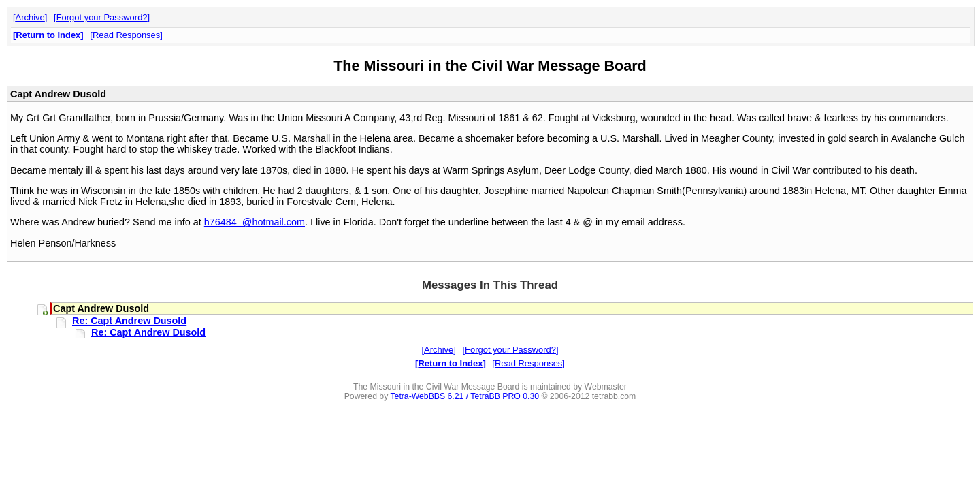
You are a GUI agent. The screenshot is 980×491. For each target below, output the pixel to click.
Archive (30, 17)
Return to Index (48, 35)
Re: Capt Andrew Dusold (129, 321)
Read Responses (126, 35)
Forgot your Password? (102, 17)
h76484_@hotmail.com (255, 222)
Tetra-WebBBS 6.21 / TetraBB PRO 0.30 (464, 396)
